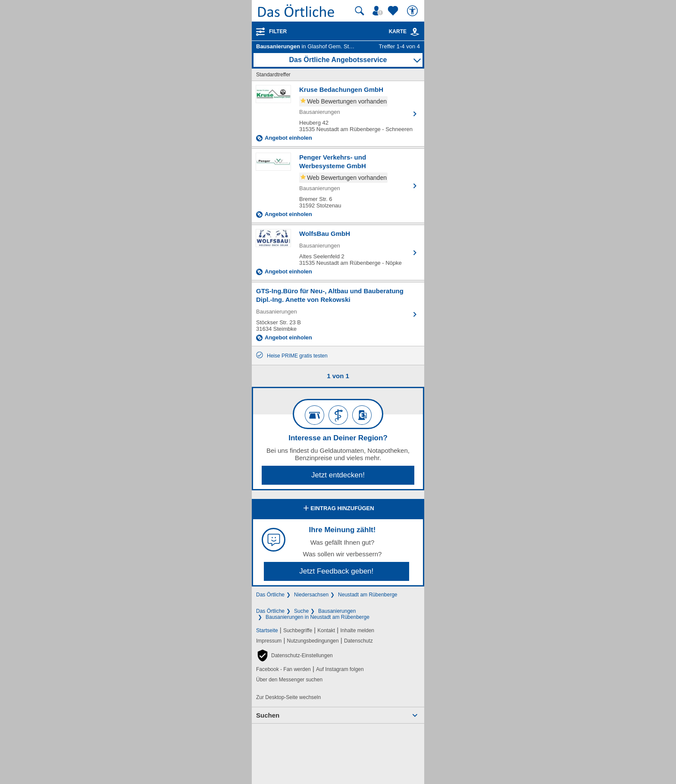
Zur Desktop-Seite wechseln (288, 697)
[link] (415, 32)
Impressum (269, 641)
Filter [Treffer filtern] (278, 31)
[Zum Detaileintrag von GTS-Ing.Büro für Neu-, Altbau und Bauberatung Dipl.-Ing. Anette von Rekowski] (338, 314)
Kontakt (326, 630)
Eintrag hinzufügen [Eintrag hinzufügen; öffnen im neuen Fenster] (338, 509)
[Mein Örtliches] (379, 11)
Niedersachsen (311, 595)
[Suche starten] (360, 11)
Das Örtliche (270, 595)
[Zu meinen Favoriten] (394, 11)
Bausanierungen (337, 611)
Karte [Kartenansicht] (404, 31)
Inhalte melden (357, 630)
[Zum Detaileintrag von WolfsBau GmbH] (338, 252)
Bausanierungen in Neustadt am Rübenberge (318, 617)
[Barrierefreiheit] (413, 11)
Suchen (268, 715)
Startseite (267, 630)
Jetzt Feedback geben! (336, 571)
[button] (294, 655)
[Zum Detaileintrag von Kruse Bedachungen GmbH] (338, 114)
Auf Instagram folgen (340, 669)
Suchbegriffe (298, 630)
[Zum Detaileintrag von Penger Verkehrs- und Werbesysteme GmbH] (338, 186)
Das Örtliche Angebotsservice (338, 60)
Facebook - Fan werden (283, 669)
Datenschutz (358, 641)
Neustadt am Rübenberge (368, 595)
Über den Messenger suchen (289, 680)
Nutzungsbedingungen (313, 641)
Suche (301, 611)
